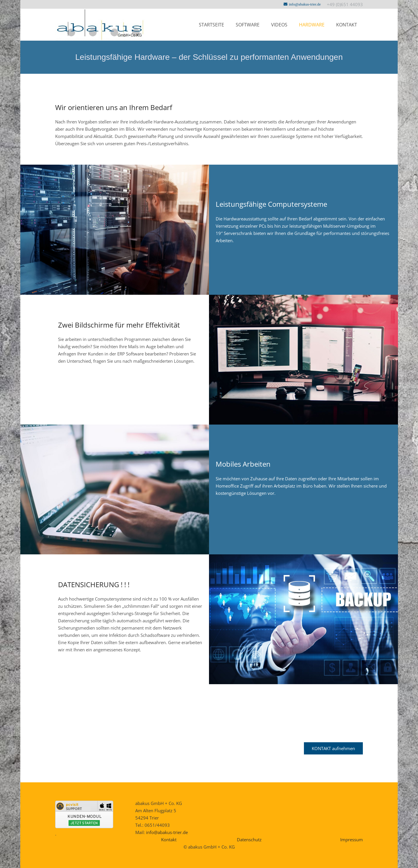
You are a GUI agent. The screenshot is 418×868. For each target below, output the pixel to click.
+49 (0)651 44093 (345, 4)
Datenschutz (249, 840)
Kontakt (169, 840)
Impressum (352, 840)
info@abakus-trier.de (167, 832)
